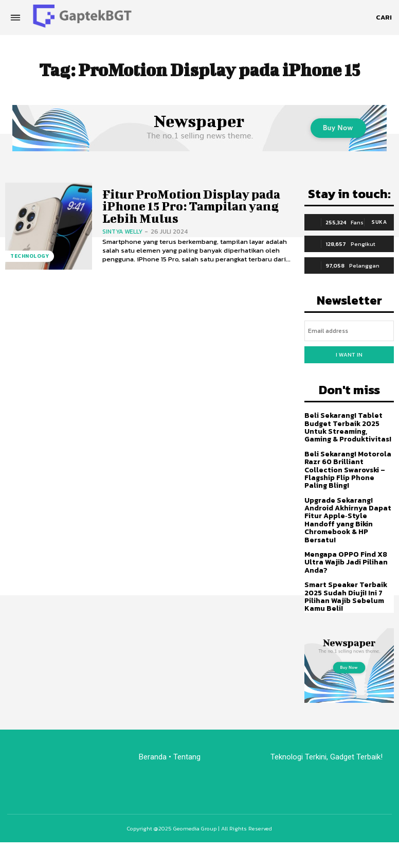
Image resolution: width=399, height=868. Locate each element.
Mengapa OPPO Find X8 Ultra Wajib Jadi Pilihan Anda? (346, 562)
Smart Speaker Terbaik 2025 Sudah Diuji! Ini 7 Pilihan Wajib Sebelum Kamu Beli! (346, 597)
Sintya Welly (122, 232)
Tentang (188, 757)
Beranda (153, 757)
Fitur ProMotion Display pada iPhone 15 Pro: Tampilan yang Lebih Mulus (191, 206)
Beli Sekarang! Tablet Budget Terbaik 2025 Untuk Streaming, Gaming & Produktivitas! (348, 427)
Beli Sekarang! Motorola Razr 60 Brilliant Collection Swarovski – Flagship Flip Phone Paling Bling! (348, 470)
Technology (30, 256)
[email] (349, 331)
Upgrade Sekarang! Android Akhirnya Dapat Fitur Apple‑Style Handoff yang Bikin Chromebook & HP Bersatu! (348, 520)
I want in (349, 355)
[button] (384, 17)
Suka (379, 222)
